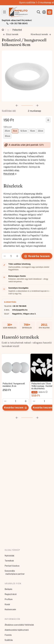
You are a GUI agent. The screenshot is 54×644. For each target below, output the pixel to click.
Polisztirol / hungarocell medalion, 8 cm (14, 385)
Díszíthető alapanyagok (8, 30)
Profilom (9, 599)
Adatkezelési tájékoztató (17, 630)
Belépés (8, 589)
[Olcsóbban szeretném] (48, 120)
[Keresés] (39, 12)
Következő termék (41, 34)
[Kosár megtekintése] (50, 12)
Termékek (9, 561)
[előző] (17, 105)
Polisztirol (17, 30)
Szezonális (10, 571)
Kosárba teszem (37, 256)
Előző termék (11, 34)
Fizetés (8, 635)
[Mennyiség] (11, 256)
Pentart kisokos (12, 566)
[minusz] (5, 256)
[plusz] (17, 256)
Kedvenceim (10, 609)
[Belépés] (44, 12)
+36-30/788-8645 (19, 24)
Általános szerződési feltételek (19, 625)
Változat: (8, 127)
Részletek (10, 174)
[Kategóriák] (4, 12)
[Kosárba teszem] (16, 408)
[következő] (37, 105)
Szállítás (9, 640)
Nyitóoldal (9, 556)
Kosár (7, 604)
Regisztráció (11, 594)
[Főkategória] (3, 30)
